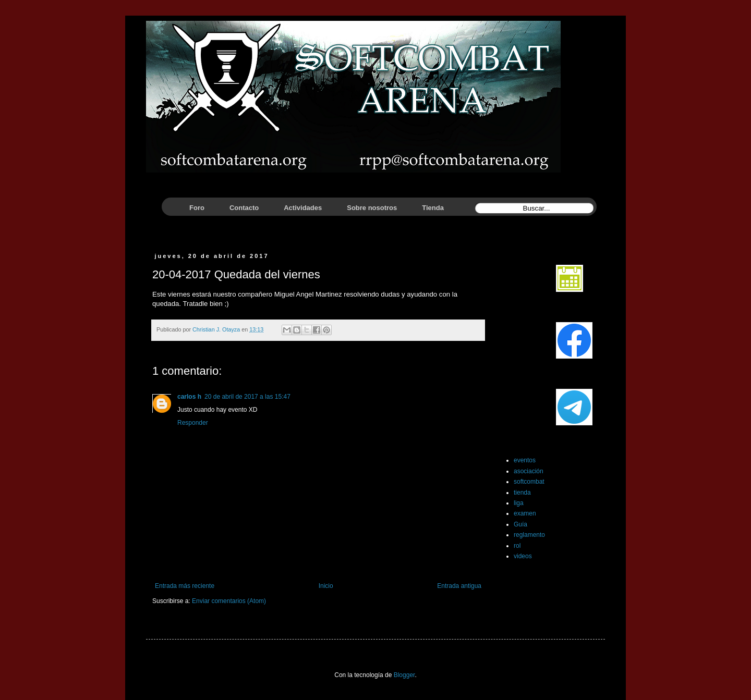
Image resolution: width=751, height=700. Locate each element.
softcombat (529, 482)
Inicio (326, 586)
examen (525, 513)
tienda (522, 493)
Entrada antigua (459, 586)
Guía (520, 524)
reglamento (529, 535)
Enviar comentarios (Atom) (229, 601)
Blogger (404, 675)
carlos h (189, 397)
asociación (529, 471)
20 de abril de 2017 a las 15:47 (247, 397)
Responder (193, 423)
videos (523, 556)
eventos (525, 460)
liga (519, 503)
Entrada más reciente (185, 586)
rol (517, 546)
